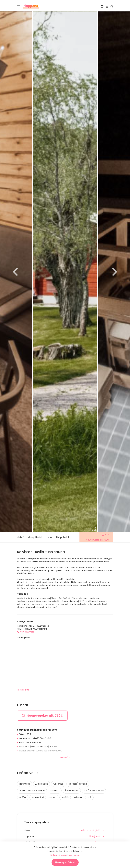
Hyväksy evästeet (65, 862)
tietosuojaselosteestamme (65, 855)
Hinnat (49, 537)
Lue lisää (65, 757)
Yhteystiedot (35, 537)
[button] (18, 6)
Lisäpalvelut (63, 537)
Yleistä (21, 537)
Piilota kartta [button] (23, 690)
